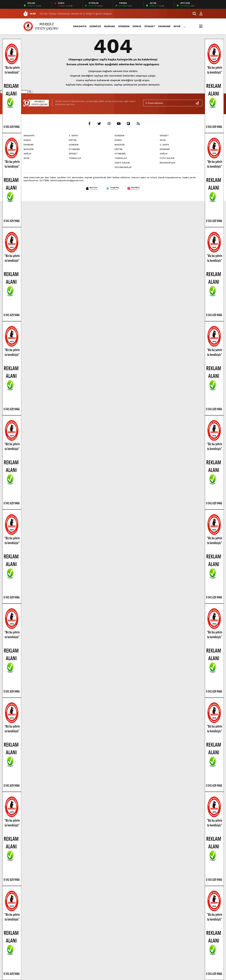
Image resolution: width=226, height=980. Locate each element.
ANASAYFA (80, 26)
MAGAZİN (29, 149)
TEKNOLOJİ (75, 158)
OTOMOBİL (74, 149)
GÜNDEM (124, 26)
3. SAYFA (73, 136)
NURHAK (110, 26)
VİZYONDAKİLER (123, 167)
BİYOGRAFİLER (167, 163)
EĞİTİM (73, 140)
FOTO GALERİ (167, 158)
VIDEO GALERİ (122, 163)
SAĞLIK (27, 154)
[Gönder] (199, 103)
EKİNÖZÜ (95, 26)
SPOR (177, 26)
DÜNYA (137, 26)
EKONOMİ (164, 26)
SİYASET (150, 26)
